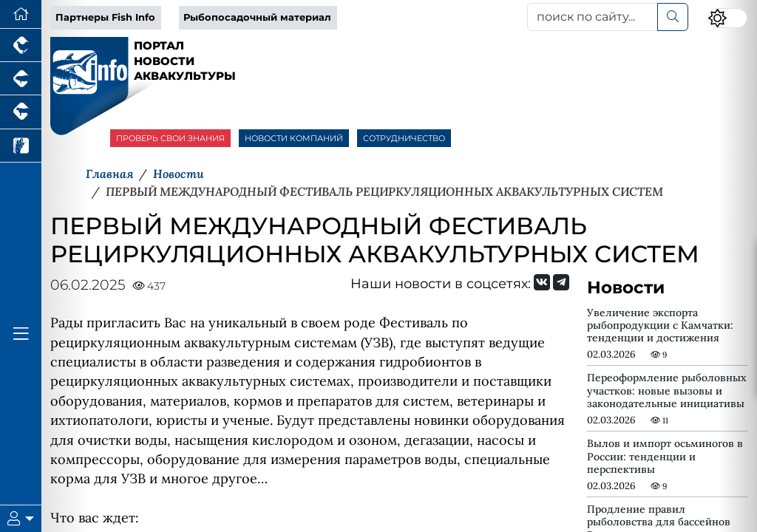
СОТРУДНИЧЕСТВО (404, 138)
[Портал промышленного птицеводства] (21, 45)
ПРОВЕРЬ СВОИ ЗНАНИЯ (170, 138)
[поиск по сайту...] (593, 17)
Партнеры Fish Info (105, 17)
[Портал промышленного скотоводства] (21, 112)
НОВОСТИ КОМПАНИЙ (294, 138)
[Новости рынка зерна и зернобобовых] (21, 146)
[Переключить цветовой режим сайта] (727, 18)
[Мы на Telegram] (561, 282)
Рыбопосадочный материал (257, 17)
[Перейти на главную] (21, 14)
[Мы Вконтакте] (542, 282)
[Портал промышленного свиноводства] (21, 79)
